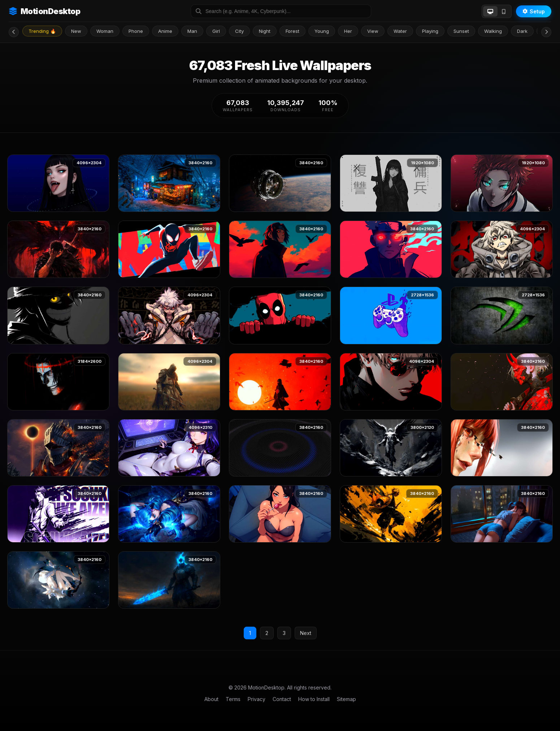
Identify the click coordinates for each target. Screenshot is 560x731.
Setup (534, 11)
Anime (165, 31)
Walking (493, 31)
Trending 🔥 (42, 31)
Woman (105, 31)
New (76, 31)
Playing (430, 31)
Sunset (461, 31)
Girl (216, 31)
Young (322, 31)
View (373, 31)
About (211, 699)
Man (192, 31)
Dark (522, 31)
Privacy (257, 699)
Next (306, 633)
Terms (233, 699)
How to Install (314, 699)
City (239, 31)
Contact (282, 699)
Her (348, 31)
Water (400, 31)
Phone (136, 31)
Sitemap (346, 699)
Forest (292, 31)
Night (265, 31)
